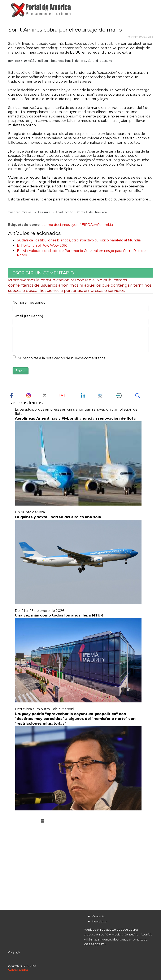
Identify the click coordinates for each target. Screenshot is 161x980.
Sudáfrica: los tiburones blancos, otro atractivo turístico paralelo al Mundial (79, 240)
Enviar (21, 371)
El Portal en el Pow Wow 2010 (42, 246)
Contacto (99, 916)
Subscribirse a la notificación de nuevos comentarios (62, 358)
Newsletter (100, 921)
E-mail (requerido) (28, 316)
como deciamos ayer (61, 225)
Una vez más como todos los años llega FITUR (59, 615)
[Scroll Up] (18, 970)
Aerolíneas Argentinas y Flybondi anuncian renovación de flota (75, 418)
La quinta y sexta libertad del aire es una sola (58, 517)
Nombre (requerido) (30, 302)
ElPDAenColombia (97, 225)
